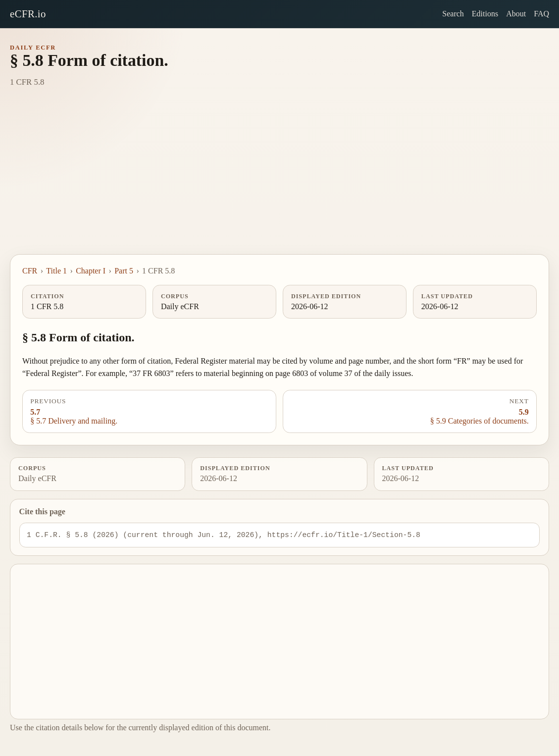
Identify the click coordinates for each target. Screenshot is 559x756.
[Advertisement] (279, 180)
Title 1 (56, 271)
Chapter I (91, 271)
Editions (485, 14)
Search (453, 14)
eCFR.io (28, 14)
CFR (30, 271)
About (516, 14)
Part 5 (124, 271)
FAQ (541, 14)
